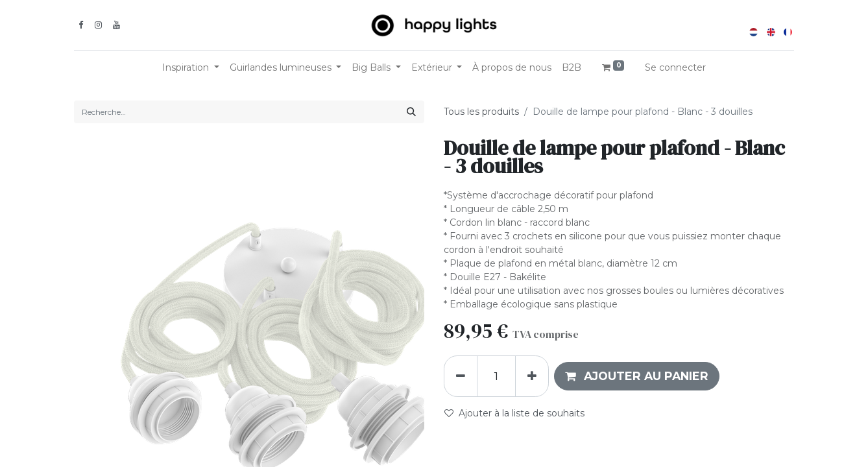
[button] (637, 376)
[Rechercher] (411, 112)
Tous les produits (481, 112)
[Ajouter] (532, 376)
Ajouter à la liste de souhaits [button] (514, 413)
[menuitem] (512, 68)
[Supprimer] (461, 376)
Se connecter (675, 67)
